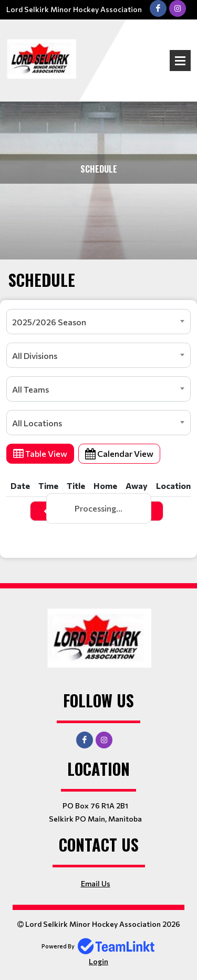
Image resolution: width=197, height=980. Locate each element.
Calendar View (119, 453)
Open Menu (180, 61)
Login (98, 961)
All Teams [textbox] (30, 389)
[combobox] (98, 322)
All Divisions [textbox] (35, 356)
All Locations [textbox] (37, 423)
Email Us (96, 883)
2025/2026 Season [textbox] (49, 322)
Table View (40, 453)
